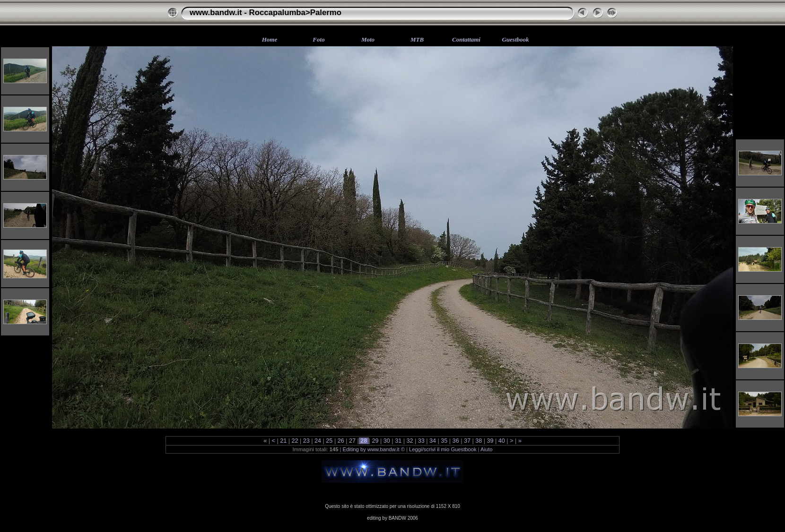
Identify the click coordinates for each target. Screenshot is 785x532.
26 (341, 441)
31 (398, 441)
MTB (417, 39)
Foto (318, 39)
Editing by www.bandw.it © (374, 449)
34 (433, 441)
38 (479, 441)
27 (352, 441)
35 (444, 441)
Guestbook (515, 39)
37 (467, 441)
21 (283, 441)
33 (421, 441)
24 (318, 441)
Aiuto (487, 449)
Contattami (466, 39)
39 (490, 441)
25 (329, 441)
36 (456, 441)
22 (295, 441)
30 (387, 441)
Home (270, 39)
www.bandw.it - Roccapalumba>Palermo (266, 13)
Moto (368, 39)
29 (375, 441)
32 (410, 441)
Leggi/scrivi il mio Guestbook (443, 449)
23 (306, 441)
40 (502, 441)
